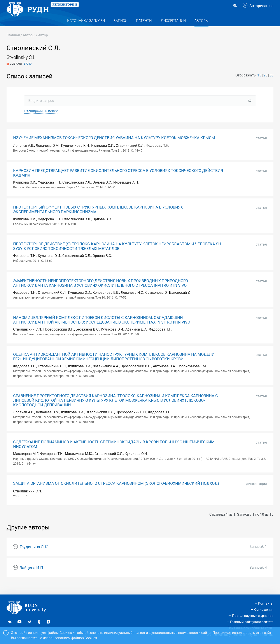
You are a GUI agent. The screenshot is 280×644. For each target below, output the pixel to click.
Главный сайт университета (252, 622)
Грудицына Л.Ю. (35, 556)
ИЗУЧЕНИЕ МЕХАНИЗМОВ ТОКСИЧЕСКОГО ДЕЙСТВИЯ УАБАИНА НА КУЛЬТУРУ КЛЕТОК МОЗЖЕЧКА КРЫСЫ (114, 147)
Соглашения (264, 610)
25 (265, 84)
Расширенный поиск (41, 120)
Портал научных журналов (253, 616)
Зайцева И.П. (32, 577)
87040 (28, 72)
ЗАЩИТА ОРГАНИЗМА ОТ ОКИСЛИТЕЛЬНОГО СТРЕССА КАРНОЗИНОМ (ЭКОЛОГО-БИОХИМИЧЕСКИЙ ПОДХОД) (116, 492)
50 (271, 84)
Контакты (266, 603)
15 (259, 84)
